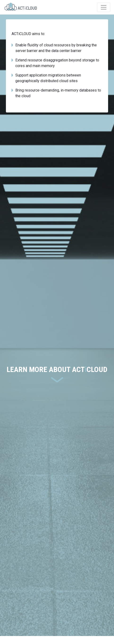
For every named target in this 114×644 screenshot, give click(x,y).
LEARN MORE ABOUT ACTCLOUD (57, 369)
